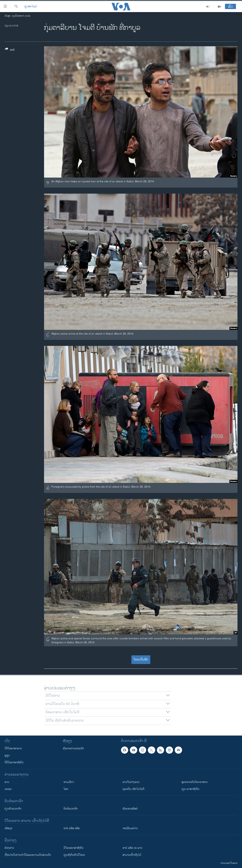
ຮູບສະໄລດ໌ (31, 7)
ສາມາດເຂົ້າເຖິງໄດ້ (132, 855)
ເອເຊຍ (8, 789)
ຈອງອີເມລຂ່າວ (130, 828)
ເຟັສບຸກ (9, 828)
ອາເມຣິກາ (69, 782)
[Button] (10, 50)
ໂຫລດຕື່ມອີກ (141, 660)
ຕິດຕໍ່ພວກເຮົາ (71, 809)
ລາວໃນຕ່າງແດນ (131, 782)
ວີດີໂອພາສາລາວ (13, 748)
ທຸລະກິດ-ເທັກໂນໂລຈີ (133, 789)
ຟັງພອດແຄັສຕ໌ (130, 809)
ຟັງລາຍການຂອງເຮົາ (73, 748)
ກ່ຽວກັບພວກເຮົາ (13, 809)
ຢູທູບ (7, 755)
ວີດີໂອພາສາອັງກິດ (14, 762)
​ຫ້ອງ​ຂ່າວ (9, 848)
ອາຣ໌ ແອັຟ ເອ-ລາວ (132, 848)
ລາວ (7, 782)
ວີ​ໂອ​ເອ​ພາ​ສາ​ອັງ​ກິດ (74, 848)
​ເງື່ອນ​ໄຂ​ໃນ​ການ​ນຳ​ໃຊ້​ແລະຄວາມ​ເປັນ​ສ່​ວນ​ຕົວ (28, 855)
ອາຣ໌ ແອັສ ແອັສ (72, 828)
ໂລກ (66, 789)
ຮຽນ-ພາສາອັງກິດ (190, 789)
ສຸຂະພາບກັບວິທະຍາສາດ (195, 782)
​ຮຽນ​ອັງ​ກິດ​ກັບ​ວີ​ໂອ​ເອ (74, 855)
